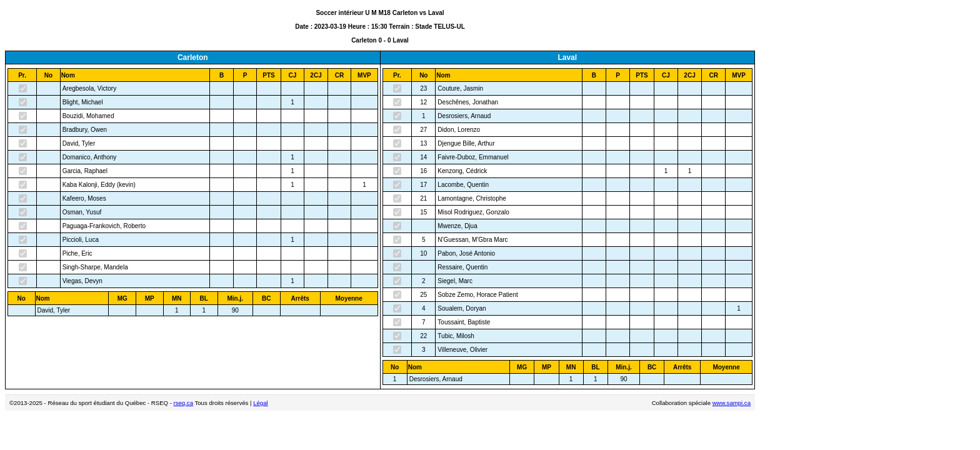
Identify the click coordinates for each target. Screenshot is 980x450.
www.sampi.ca (732, 403)
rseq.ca (183, 403)
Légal (260, 403)
